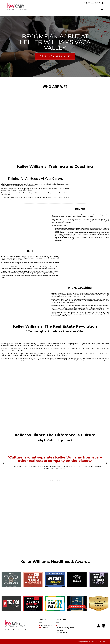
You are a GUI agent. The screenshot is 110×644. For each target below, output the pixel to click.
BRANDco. (101, 642)
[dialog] (102, 9)
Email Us (44, 628)
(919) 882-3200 (92, 3)
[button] (3, 463)
